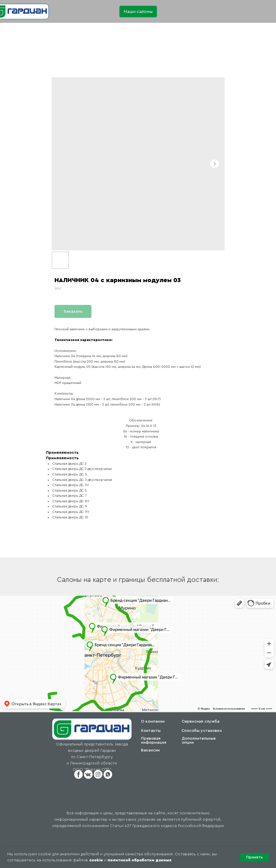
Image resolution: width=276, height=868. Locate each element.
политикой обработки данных (140, 860)
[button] (138, 12)
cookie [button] (96, 860)
